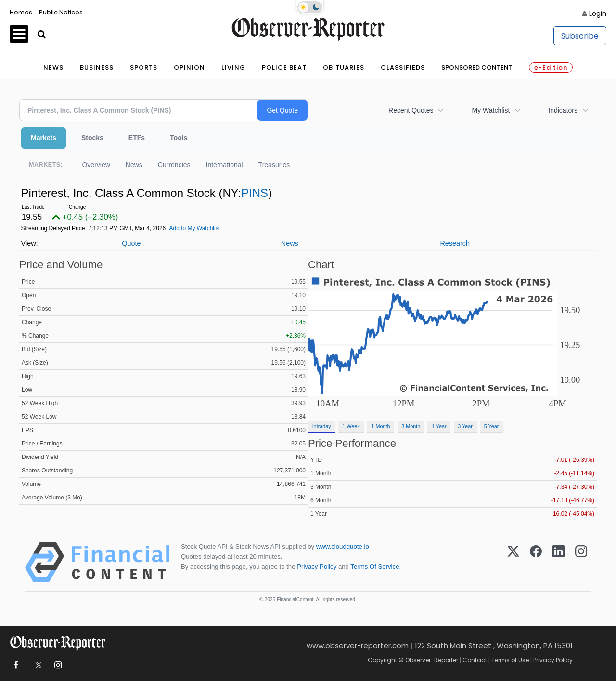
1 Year (439, 426)
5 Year (492, 426)
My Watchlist (491, 110)
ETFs (137, 138)
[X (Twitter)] (513, 562)
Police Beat (284, 68)
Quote (131, 243)
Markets (44, 138)
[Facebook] (536, 562)
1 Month (381, 426)
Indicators (563, 110)
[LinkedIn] (558, 562)
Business (97, 68)
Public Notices (61, 12)
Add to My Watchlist (194, 228)
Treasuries (274, 165)
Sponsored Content (477, 68)
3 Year (465, 426)
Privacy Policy (317, 567)
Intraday (322, 426)
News (53, 68)
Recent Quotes (411, 110)
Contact (475, 660)
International (225, 165)
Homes (21, 12)
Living (233, 68)
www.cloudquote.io (343, 546)
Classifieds (403, 68)
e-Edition (551, 68)
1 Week (351, 426)
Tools (179, 138)
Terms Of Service (375, 567)
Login (598, 13)
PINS (255, 193)
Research (455, 243)
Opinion (189, 68)
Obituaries (344, 68)
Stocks (92, 138)
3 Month (411, 426)
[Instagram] (581, 562)
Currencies (174, 165)
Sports (144, 68)
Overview (96, 165)
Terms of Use (510, 660)
